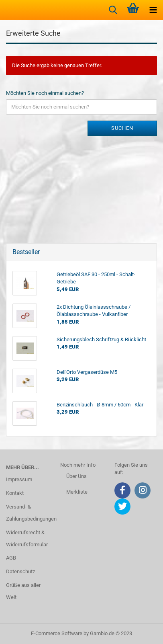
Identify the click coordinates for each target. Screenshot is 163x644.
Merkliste (77, 492)
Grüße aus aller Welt (23, 591)
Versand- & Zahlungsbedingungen (27, 513)
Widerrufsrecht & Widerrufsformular (27, 538)
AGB (11, 558)
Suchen (122, 128)
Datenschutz (20, 571)
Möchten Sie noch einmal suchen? (45, 93)
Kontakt (15, 493)
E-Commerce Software (57, 633)
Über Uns (76, 476)
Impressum (19, 479)
